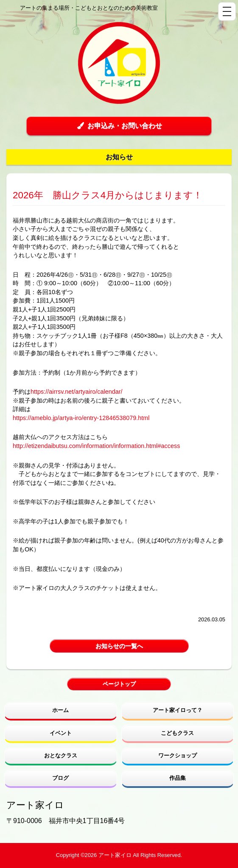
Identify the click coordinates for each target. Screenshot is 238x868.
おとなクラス (61, 755)
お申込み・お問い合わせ (119, 126)
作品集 (178, 778)
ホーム (60, 710)
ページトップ (119, 684)
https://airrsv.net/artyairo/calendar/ (76, 392)
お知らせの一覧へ (119, 646)
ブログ (60, 778)
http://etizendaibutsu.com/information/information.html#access (96, 446)
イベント (61, 733)
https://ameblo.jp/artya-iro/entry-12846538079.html (81, 418)
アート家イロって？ (178, 710)
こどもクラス (177, 733)
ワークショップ (178, 755)
